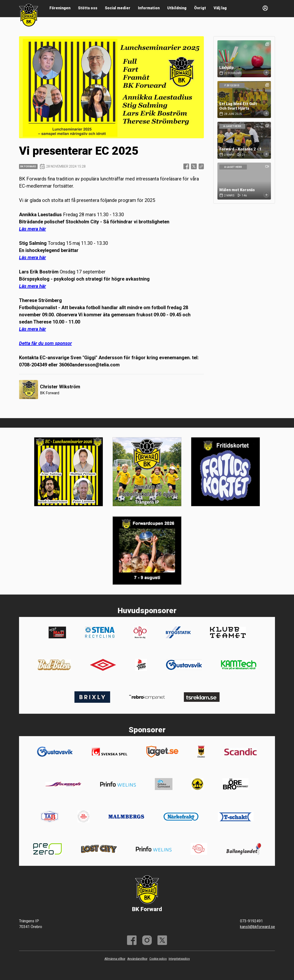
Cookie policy (158, 959)
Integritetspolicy (179, 959)
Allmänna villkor (115, 959)
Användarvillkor (137, 959)
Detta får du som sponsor (45, 343)
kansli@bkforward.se (257, 927)
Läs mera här (32, 229)
